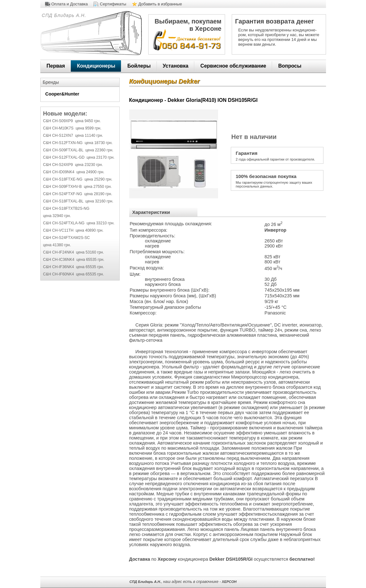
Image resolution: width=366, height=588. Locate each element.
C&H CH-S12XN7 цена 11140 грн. (73, 135)
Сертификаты (113, 4)
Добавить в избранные (160, 4)
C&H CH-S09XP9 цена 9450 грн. (72, 121)
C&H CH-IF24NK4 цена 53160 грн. (74, 252)
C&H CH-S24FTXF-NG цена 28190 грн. (78, 194)
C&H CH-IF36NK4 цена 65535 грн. (74, 267)
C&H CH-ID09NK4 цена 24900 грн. (74, 172)
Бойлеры (139, 66)
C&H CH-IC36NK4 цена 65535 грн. (74, 260)
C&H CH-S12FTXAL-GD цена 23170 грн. (79, 157)
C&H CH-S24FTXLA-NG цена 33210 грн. (79, 223)
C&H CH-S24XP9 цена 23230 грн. (73, 165)
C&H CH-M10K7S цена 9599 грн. (72, 128)
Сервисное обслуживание (233, 66)
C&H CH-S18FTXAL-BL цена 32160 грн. (78, 201)
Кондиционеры (96, 66)
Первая (56, 66)
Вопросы (290, 66)
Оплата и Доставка (70, 4)
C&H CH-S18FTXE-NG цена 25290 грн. (78, 179)
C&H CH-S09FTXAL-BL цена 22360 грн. (78, 150)
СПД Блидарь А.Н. (63, 15)
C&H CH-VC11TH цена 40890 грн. (73, 230)
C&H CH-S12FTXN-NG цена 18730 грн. (78, 143)
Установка (176, 66)
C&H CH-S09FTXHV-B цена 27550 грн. (77, 187)
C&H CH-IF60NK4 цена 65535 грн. (74, 274)
